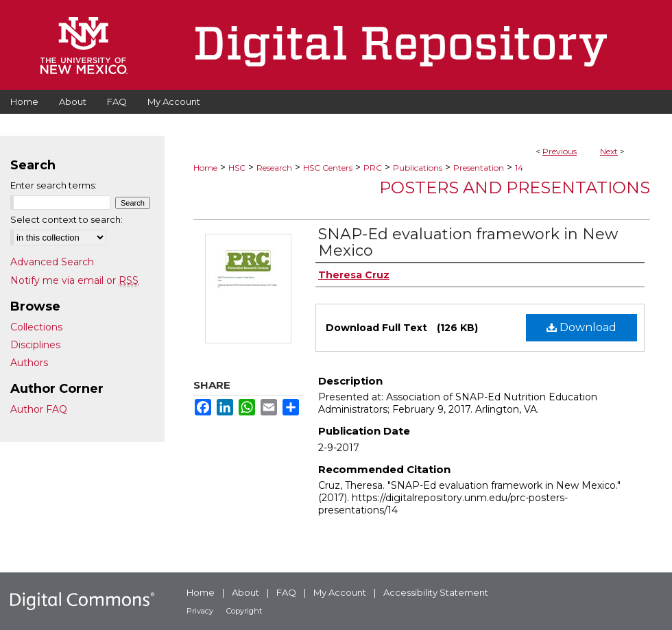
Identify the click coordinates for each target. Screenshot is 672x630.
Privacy (200, 611)
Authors (29, 363)
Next (609, 151)
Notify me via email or (74, 280)
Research (274, 168)
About (245, 592)
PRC (373, 168)
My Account (340, 592)
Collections (36, 327)
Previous (560, 151)
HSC (237, 168)
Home (205, 168)
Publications (418, 168)
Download (581, 327)
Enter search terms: (53, 185)
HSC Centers (328, 168)
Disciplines (35, 345)
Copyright (244, 611)
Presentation (479, 168)
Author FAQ (39, 409)
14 (519, 168)
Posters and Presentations (515, 187)
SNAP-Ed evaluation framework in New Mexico (468, 242)
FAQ (286, 592)
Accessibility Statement (436, 592)
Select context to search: (67, 219)
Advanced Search (52, 262)
